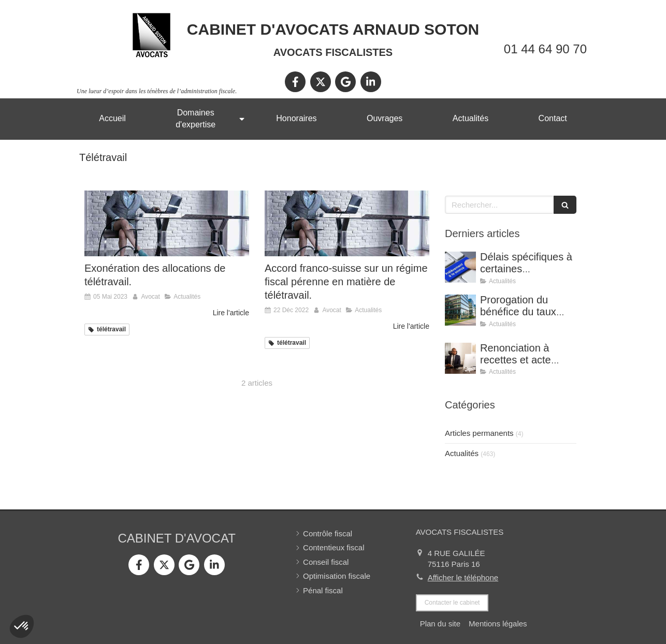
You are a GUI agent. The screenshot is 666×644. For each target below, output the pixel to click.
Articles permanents (479, 433)
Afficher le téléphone (463, 577)
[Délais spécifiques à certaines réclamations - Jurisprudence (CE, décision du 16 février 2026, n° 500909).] (460, 267)
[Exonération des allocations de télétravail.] (167, 223)
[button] (22, 626)
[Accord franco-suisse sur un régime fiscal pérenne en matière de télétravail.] (347, 223)
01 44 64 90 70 (545, 49)
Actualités (462, 453)
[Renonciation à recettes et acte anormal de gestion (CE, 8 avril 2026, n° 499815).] (460, 358)
